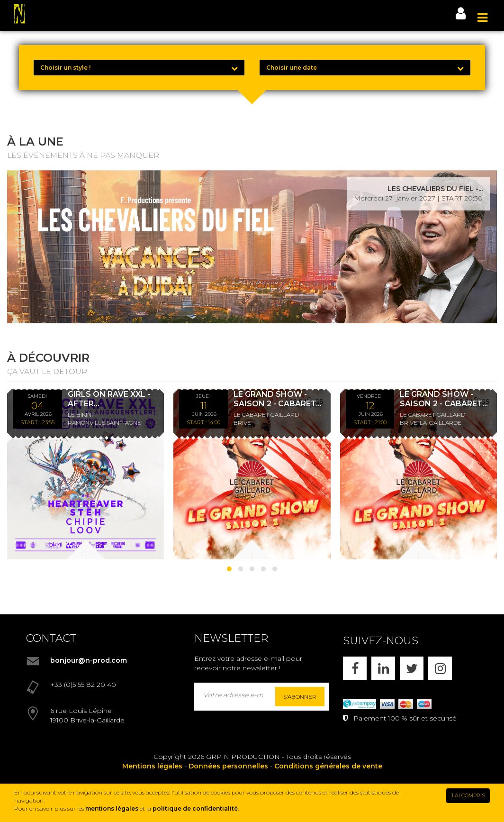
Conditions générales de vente (328, 766)
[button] (229, 569)
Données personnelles (228, 766)
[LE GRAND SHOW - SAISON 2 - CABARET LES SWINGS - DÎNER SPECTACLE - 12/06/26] (418, 474)
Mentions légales (152, 766)
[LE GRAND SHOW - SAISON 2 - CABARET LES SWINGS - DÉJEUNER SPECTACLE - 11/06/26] (252, 474)
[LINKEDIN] (383, 668)
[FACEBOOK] (355, 668)
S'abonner (300, 697)
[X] (412, 668)
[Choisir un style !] (139, 68)
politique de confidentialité (195, 808)
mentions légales (112, 808)
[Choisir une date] (365, 68)
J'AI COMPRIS (468, 795)
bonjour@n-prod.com (89, 660)
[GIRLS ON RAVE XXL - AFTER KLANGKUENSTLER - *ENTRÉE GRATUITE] (85, 474)
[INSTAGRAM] (440, 668)
